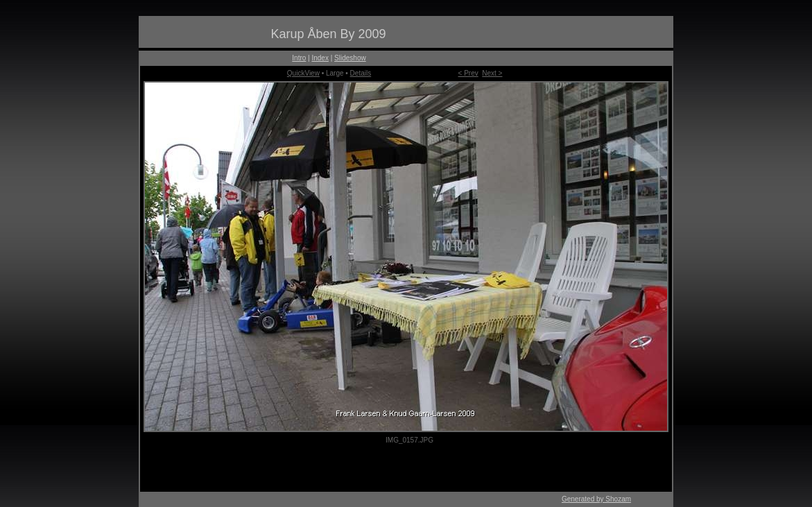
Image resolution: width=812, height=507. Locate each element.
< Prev (468, 73)
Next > (492, 73)
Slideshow (350, 58)
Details (361, 73)
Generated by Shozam (596, 499)
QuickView (303, 73)
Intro (299, 58)
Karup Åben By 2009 (328, 34)
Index (320, 58)
